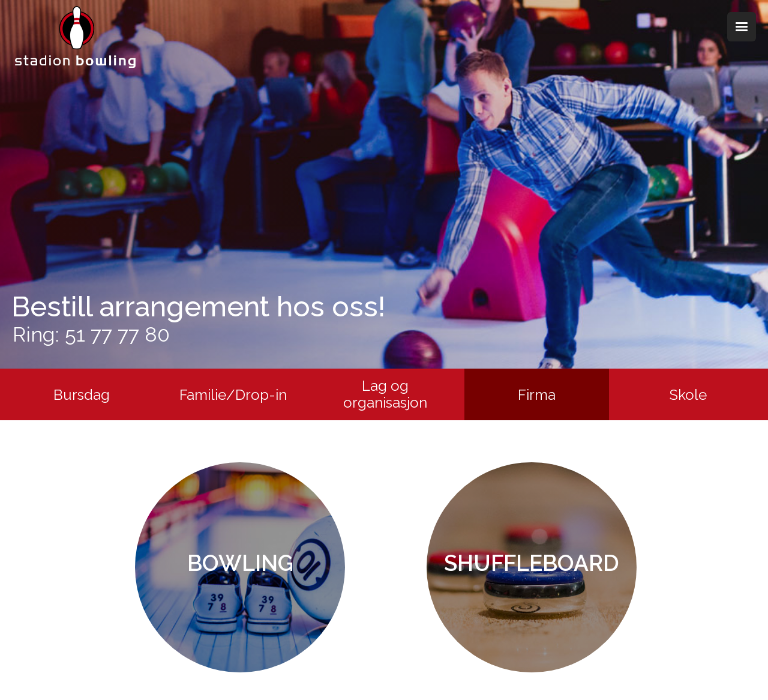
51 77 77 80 (117, 334)
